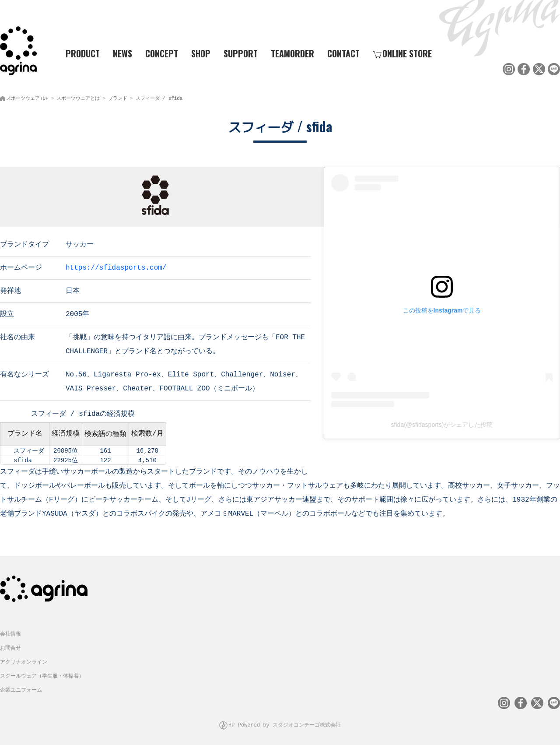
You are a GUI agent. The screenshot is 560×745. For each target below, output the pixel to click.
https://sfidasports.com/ (116, 265)
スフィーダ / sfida (159, 97)
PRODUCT (79, 53)
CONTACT (343, 53)
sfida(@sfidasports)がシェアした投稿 (442, 423)
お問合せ (10, 645)
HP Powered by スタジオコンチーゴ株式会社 (285, 721)
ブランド (118, 97)
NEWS (122, 53)
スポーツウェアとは (78, 97)
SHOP (201, 53)
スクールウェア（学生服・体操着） (42, 673)
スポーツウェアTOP (27, 97)
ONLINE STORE (402, 53)
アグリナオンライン (24, 659)
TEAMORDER (292, 53)
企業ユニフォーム (21, 687)
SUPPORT (241, 53)
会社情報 (10, 631)
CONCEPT (162, 53)
